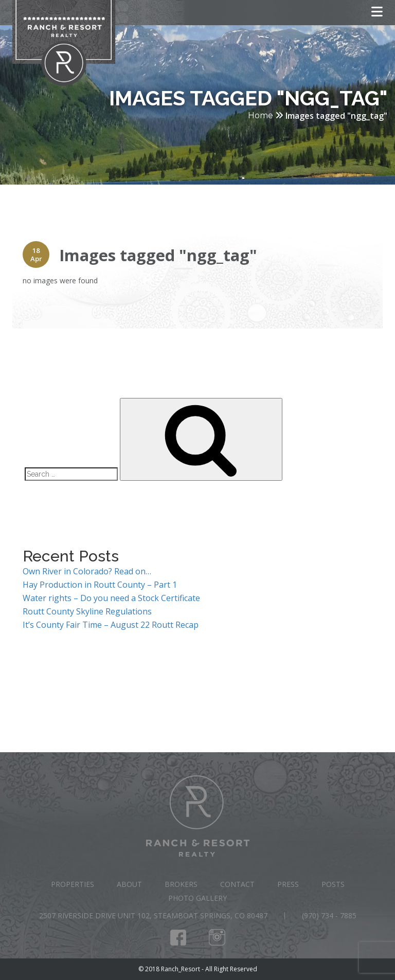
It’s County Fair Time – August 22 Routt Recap (111, 625)
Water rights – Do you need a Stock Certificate (111, 598)
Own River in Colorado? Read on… (87, 571)
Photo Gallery (197, 898)
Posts (333, 884)
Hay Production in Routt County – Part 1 (100, 585)
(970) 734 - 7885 (329, 915)
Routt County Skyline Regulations (87, 611)
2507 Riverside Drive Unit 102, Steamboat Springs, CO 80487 (153, 915)
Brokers (181, 884)
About (129, 884)
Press (288, 884)
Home (261, 115)
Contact (237, 884)
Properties (73, 884)
